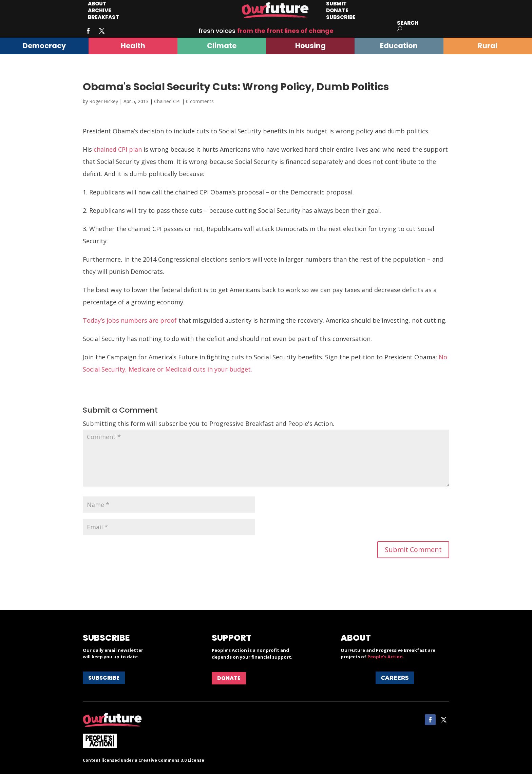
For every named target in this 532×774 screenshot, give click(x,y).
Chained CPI (167, 101)
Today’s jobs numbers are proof (130, 320)
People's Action (385, 657)
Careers (395, 678)
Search (408, 23)
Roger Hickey (104, 101)
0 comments (200, 101)
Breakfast (103, 17)
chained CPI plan (118, 149)
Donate (229, 678)
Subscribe (341, 17)
